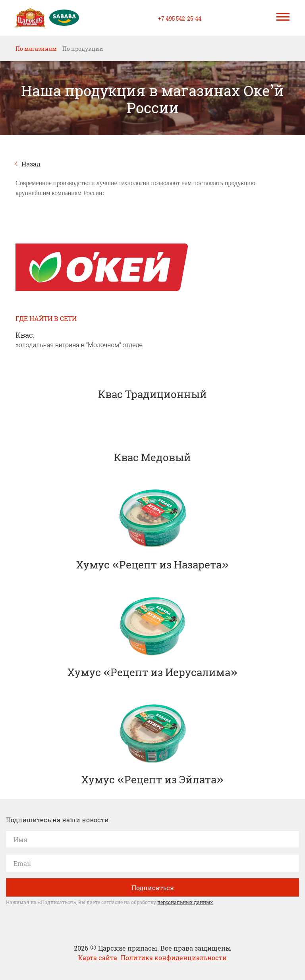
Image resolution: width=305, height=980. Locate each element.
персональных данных (185, 902)
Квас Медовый (152, 443)
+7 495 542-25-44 (180, 18)
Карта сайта (98, 957)
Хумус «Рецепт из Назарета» (152, 528)
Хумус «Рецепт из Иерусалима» (152, 636)
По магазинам (36, 48)
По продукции (83, 48)
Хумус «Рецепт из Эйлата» (152, 743)
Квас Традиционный (152, 380)
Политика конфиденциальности (174, 957)
